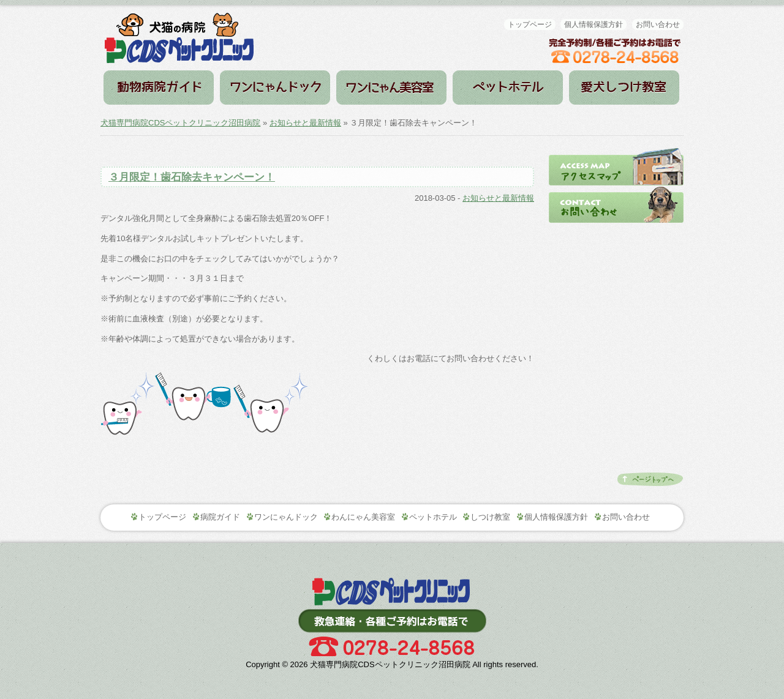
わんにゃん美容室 (363, 517)
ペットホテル (508, 88)
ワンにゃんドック (275, 88)
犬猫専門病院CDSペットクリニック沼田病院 (180, 123)
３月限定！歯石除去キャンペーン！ (192, 177)
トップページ (530, 24)
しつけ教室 (624, 88)
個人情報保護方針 (594, 24)
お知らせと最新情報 (305, 123)
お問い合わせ (658, 24)
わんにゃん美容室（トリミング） (391, 88)
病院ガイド (159, 88)
